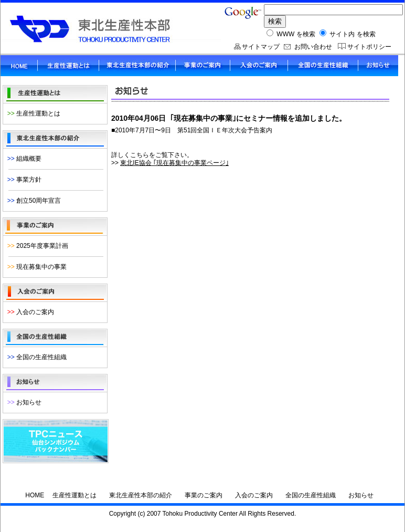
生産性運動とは (32, 113)
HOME (35, 495)
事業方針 (23, 180)
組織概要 (23, 159)
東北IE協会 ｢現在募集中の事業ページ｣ (174, 163)
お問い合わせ (313, 47)
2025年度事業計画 (36, 246)
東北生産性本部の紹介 (141, 495)
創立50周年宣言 (32, 201)
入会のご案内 (29, 312)
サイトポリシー (369, 47)
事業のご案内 (204, 495)
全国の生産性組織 (35, 357)
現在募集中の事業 (35, 267)
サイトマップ (261, 47)
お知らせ (23, 402)
